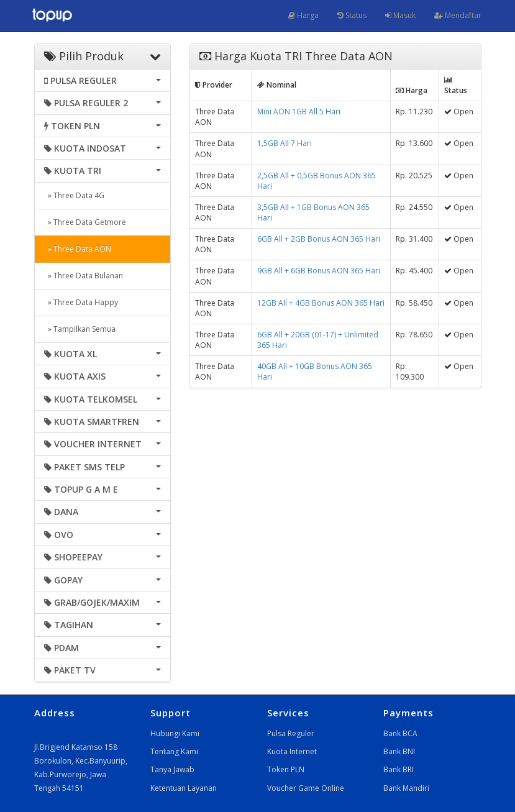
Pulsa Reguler (291, 733)
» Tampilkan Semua (80, 329)
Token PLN (286, 769)
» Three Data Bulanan (84, 276)
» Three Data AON (78, 249)
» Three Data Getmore (85, 222)
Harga (303, 15)
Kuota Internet (292, 751)
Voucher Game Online (306, 788)
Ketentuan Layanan (184, 788)
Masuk (400, 15)
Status (352, 15)
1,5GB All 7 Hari (285, 143)
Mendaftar (458, 15)
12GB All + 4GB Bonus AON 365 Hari (321, 303)
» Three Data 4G (74, 195)
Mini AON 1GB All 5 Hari (299, 112)
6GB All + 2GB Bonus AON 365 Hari (319, 239)
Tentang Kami (174, 751)
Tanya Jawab (172, 769)
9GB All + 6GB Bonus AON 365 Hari (319, 271)
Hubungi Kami (175, 733)
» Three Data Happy (81, 302)
